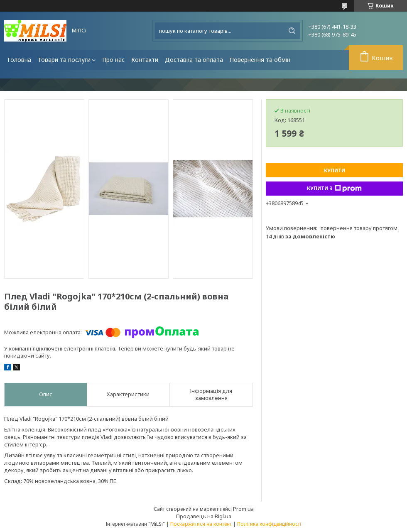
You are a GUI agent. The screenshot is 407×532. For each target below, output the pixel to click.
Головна (19, 60)
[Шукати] (292, 31)
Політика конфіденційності (269, 524)
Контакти (145, 60)
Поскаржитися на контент (201, 524)
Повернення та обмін (260, 60)
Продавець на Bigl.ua (204, 516)
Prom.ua (243, 509)
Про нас (113, 60)
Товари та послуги (64, 60)
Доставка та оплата (194, 60)
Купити (335, 170)
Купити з (334, 189)
